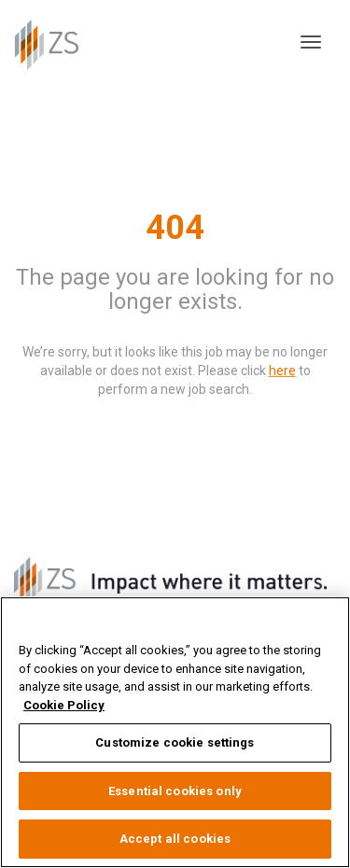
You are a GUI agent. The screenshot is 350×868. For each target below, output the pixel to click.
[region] (175, 732)
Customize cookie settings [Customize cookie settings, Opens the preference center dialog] (175, 742)
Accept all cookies (175, 839)
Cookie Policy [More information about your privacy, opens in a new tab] (64, 705)
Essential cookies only (175, 791)
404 (175, 227)
